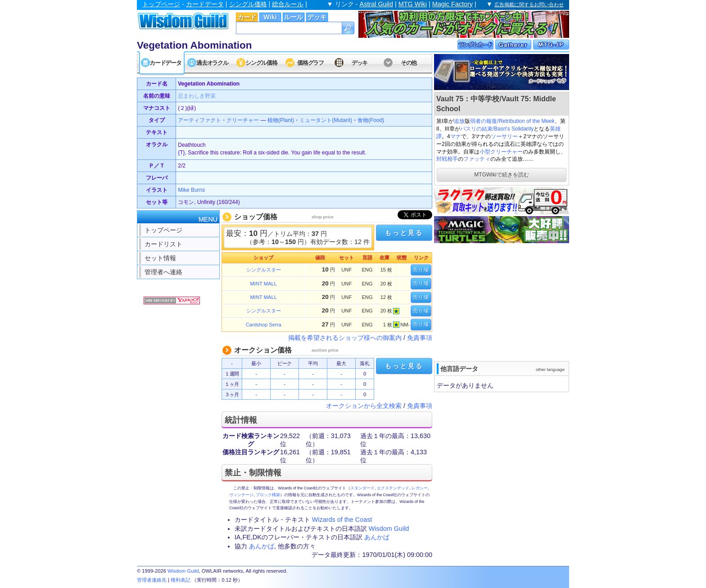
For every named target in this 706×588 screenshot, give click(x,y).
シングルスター (264, 270)
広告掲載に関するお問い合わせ (529, 5)
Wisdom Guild (389, 529)
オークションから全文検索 (364, 406)
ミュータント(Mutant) (326, 120)
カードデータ (205, 4)
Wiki (270, 17)
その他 (409, 63)
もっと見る (404, 233)
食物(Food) (371, 120)
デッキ (317, 17)
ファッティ (477, 159)
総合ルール (288, 4)
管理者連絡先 (152, 580)
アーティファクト (199, 120)
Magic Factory (453, 4)
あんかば (377, 537)
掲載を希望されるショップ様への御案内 (345, 338)
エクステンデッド (393, 488)
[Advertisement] (502, 301)
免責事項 (420, 338)
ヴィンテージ (241, 495)
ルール (294, 17)
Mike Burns (191, 190)
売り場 (421, 270)
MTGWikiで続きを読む (501, 175)
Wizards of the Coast (342, 520)
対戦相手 (447, 159)
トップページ (161, 4)
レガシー (420, 488)
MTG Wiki (413, 4)
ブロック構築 (268, 495)
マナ (456, 136)
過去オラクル (212, 63)
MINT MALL (264, 284)
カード (247, 17)
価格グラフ (310, 63)
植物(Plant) (281, 120)
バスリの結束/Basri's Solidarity (497, 129)
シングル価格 (248, 4)
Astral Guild (376, 4)
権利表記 (181, 580)
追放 (459, 121)
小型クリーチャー (501, 152)
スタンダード (362, 488)
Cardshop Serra (264, 325)
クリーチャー (243, 120)
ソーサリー (504, 136)
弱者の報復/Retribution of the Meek (512, 121)
